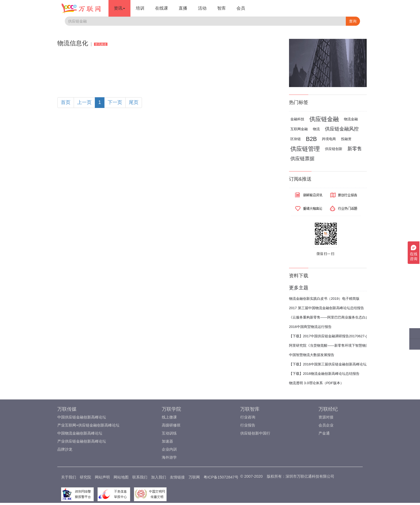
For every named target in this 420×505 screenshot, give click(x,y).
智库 (222, 8)
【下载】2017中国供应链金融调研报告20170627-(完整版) (334, 336)
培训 (140, 8)
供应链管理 (305, 149)
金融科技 (297, 119)
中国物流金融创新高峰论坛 (80, 433)
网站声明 (102, 477)
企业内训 (169, 449)
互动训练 (169, 433)
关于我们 (69, 477)
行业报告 (248, 425)
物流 (316, 129)
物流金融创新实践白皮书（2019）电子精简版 (324, 299)
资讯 (119, 8)
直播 (183, 8)
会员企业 (326, 425)
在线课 (162, 8)
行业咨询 (248, 417)
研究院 (85, 477)
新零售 (355, 149)
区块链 (296, 139)
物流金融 (351, 119)
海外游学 (169, 457)
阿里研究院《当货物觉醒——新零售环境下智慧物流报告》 (334, 345)
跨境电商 (329, 139)
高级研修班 (171, 425)
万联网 (194, 477)
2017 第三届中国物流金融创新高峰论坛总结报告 (327, 308)
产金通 (324, 433)
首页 (66, 102)
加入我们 (159, 477)
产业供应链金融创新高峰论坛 (82, 441)
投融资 (346, 139)
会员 (241, 8)
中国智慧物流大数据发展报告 (312, 355)
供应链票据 (302, 159)
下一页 (115, 102)
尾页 (134, 102)
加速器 (167, 441)
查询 (353, 21)
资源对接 (326, 417)
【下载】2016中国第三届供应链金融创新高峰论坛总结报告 (335, 364)
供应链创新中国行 (255, 433)
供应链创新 (334, 149)
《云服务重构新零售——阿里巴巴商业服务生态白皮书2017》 (336, 317)
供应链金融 (324, 119)
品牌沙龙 (65, 449)
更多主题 (299, 288)
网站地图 (121, 477)
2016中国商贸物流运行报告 (310, 327)
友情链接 (177, 477)
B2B (311, 139)
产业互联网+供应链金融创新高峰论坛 (88, 425)
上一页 (84, 102)
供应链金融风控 (342, 129)
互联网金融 (299, 129)
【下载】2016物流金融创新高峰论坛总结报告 (324, 374)
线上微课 (169, 417)
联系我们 (140, 477)
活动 (202, 8)
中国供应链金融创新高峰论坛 (82, 417)
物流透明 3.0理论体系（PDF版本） (316, 383)
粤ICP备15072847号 (221, 477)
